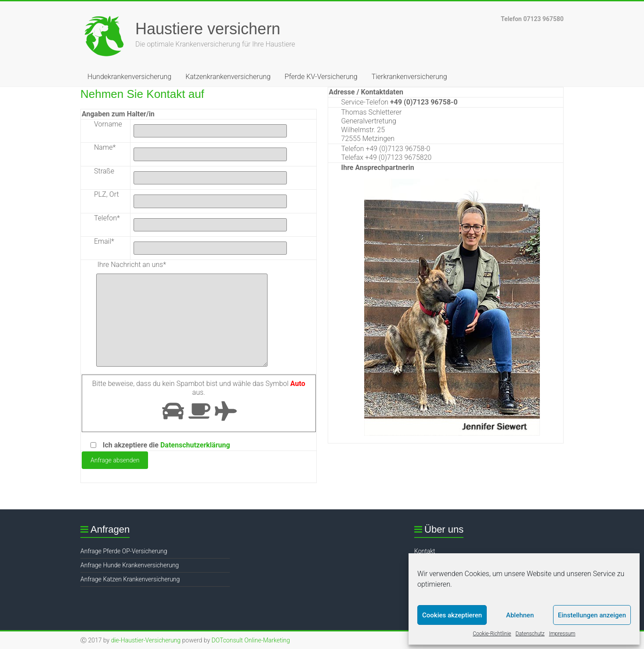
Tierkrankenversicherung (409, 77)
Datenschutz (530, 634)
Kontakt (425, 551)
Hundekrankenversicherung (129, 77)
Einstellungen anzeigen (592, 615)
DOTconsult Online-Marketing (251, 640)
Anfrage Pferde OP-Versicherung (124, 551)
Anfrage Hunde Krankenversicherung (130, 565)
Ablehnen (520, 615)
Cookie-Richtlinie (492, 634)
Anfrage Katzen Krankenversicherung (130, 579)
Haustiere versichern (208, 29)
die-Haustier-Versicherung (146, 640)
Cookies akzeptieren (452, 615)
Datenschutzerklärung (195, 445)
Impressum (562, 634)
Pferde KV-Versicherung (321, 77)
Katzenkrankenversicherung (228, 77)
